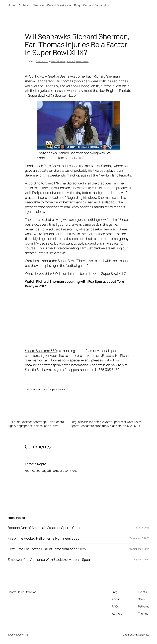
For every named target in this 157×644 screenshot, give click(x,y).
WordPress (144, 635)
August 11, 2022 (141, 559)
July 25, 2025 (142, 528)
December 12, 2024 (139, 538)
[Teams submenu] (43, 5)
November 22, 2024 (139, 549)
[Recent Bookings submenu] (70, 5)
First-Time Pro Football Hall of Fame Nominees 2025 (47, 549)
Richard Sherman (107, 76)
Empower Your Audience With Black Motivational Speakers (52, 560)
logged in (47, 471)
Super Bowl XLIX (58, 389)
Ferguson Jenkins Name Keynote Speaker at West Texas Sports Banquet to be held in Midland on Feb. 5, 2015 (106, 424)
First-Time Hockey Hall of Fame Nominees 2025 (44, 538)
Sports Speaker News (78, 61)
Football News (58, 61)
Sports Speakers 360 (41, 351)
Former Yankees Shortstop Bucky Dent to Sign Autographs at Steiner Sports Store (36, 424)
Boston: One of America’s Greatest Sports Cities (45, 528)
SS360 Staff (42, 61)
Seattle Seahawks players (44, 370)
